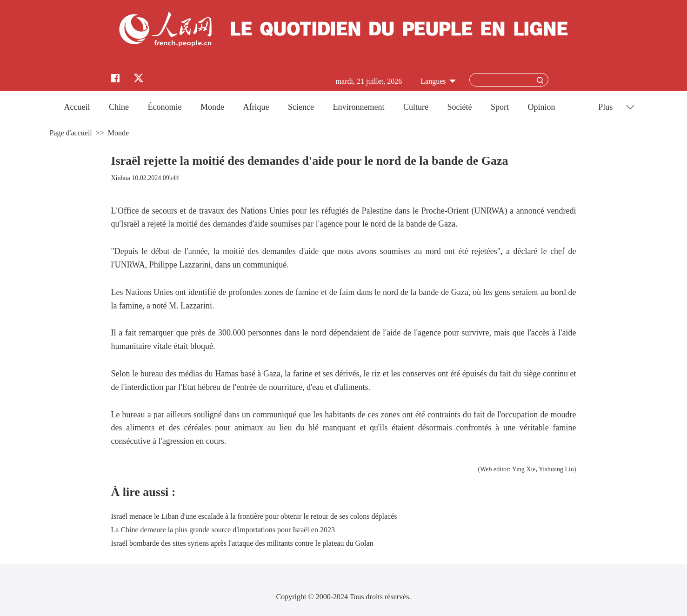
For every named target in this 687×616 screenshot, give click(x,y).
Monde (212, 107)
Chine (119, 107)
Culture (416, 107)
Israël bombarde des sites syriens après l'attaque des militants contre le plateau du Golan (242, 543)
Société (459, 107)
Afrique (256, 107)
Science (301, 107)
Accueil (77, 107)
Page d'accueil (71, 133)
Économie (165, 107)
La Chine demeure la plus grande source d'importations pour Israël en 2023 (223, 530)
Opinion (541, 107)
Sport (500, 107)
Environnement (358, 107)
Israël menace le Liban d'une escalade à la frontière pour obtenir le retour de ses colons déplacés (254, 516)
